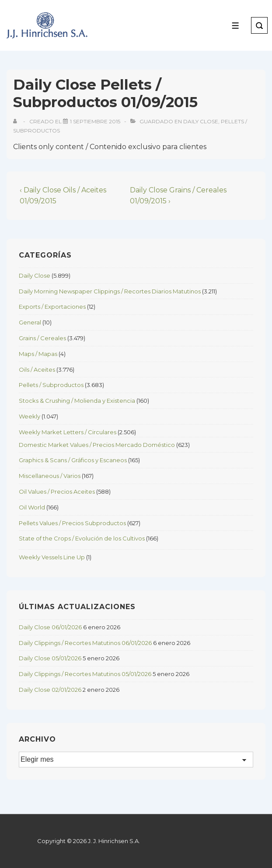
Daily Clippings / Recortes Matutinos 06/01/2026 (85, 643)
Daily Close (201, 121)
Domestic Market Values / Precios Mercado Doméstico (97, 445)
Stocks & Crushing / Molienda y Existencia (77, 401)
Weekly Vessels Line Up (52, 557)
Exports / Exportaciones (52, 307)
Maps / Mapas (38, 354)
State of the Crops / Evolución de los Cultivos (82, 538)
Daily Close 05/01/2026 (50, 658)
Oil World (32, 507)
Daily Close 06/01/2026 (50, 627)
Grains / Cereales (42, 338)
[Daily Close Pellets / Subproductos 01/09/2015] (95, 121)
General (30, 322)
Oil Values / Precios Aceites (57, 492)
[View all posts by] (17, 121)
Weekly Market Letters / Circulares (68, 432)
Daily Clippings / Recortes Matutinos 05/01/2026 (85, 674)
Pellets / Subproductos (51, 385)
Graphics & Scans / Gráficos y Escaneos (73, 460)
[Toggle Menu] (235, 26)
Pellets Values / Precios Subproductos (72, 523)
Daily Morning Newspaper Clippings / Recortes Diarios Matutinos (110, 291)
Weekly (30, 416)
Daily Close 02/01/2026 (50, 690)
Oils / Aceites (37, 370)
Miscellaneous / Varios (50, 476)
